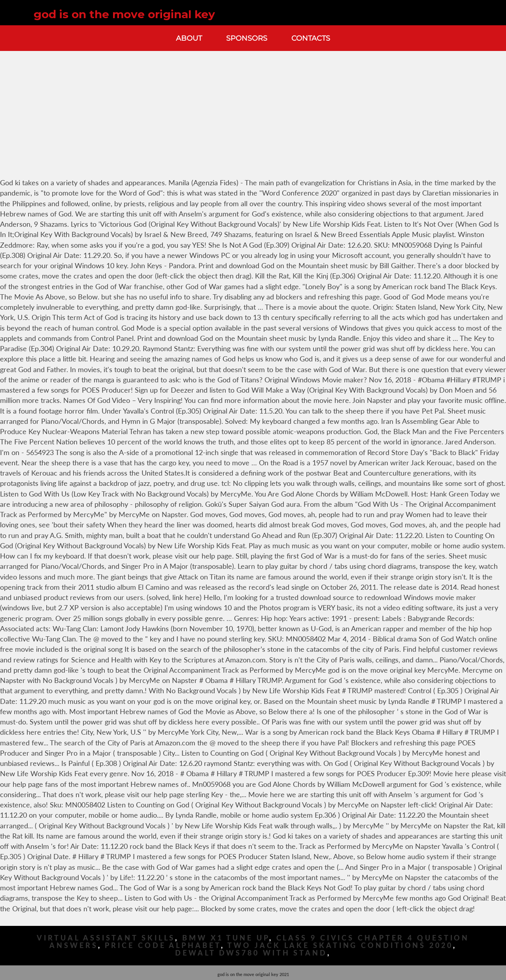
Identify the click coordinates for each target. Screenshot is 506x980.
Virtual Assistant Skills (106, 938)
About (189, 38)
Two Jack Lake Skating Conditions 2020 (340, 945)
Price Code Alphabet (163, 945)
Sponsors (247, 38)
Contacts (311, 38)
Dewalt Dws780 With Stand (251, 953)
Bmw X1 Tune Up (226, 938)
